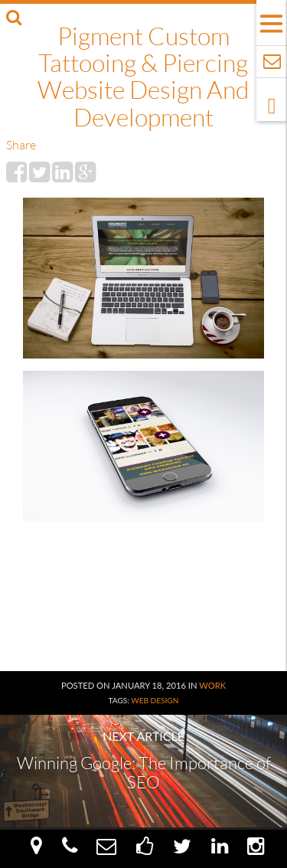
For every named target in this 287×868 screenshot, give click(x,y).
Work (212, 685)
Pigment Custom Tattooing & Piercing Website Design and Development (143, 76)
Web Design (155, 700)
